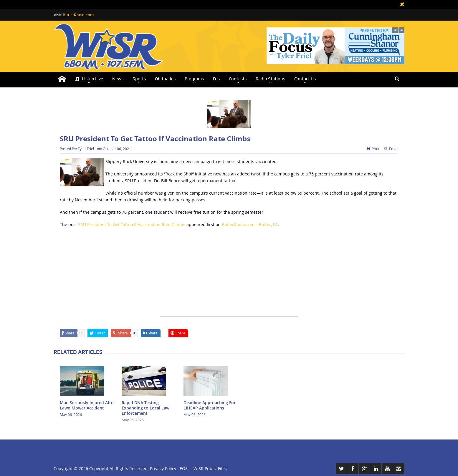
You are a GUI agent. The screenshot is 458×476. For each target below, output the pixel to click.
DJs (216, 79)
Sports (139, 79)
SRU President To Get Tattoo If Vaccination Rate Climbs (132, 224)
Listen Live (89, 79)
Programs (194, 79)
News (118, 79)
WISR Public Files (210, 468)
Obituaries (165, 79)
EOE (182, 468)
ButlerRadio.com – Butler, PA (250, 224)
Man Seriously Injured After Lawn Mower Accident (87, 405)
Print (373, 149)
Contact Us (305, 79)
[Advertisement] (229, 275)
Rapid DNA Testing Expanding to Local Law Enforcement (145, 408)
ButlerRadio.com (78, 15)
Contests (238, 79)
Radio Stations (270, 79)
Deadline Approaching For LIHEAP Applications (210, 405)
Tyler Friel (86, 149)
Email (391, 149)
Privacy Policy (163, 468)
